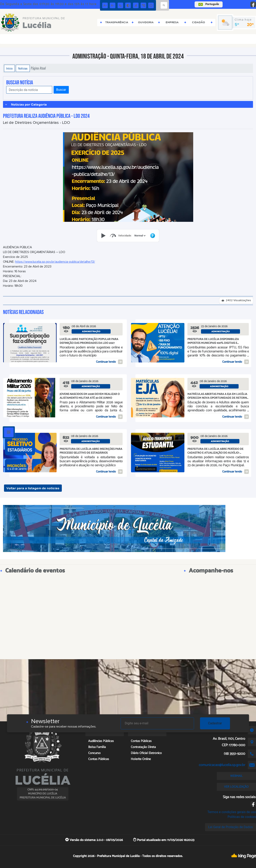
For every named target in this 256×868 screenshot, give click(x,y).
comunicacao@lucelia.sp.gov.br (222, 765)
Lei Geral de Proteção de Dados (230, 827)
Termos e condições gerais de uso (232, 812)
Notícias (23, 68)
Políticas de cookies (242, 817)
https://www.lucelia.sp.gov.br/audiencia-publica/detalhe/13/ (55, 262)
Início (9, 68)
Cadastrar (215, 723)
